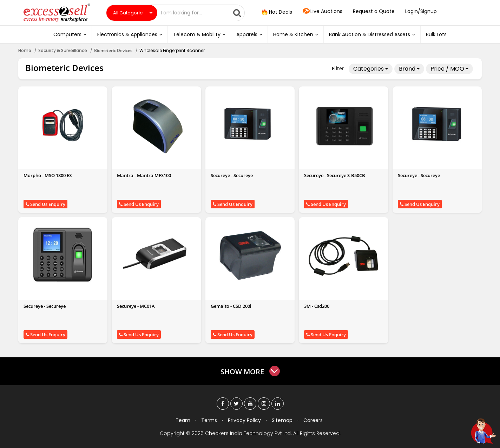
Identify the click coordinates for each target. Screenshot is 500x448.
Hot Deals (276, 12)
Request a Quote (374, 11)
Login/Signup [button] (421, 11)
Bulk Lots (436, 34)
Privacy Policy (244, 420)
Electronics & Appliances (130, 34)
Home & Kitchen (296, 34)
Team (183, 420)
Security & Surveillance (63, 50)
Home (25, 50)
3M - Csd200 (317, 306)
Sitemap (282, 420)
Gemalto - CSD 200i (231, 306)
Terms (209, 420)
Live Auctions (323, 12)
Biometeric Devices (113, 50)
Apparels (249, 34)
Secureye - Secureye (232, 175)
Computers (70, 34)
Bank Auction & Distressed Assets (372, 34)
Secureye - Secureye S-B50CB (335, 175)
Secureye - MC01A (136, 306)
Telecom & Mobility (199, 34)
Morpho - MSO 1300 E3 (48, 175)
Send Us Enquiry (45, 204)
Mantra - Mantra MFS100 (144, 175)
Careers (313, 420)
